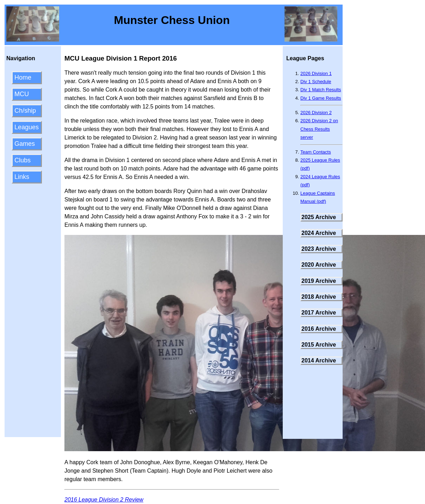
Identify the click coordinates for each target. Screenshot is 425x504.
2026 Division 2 (316, 113)
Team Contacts (316, 152)
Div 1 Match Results (321, 90)
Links (22, 177)
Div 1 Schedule (316, 82)
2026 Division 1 (316, 73)
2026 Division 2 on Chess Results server (319, 129)
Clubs (23, 160)
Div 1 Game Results (321, 98)
